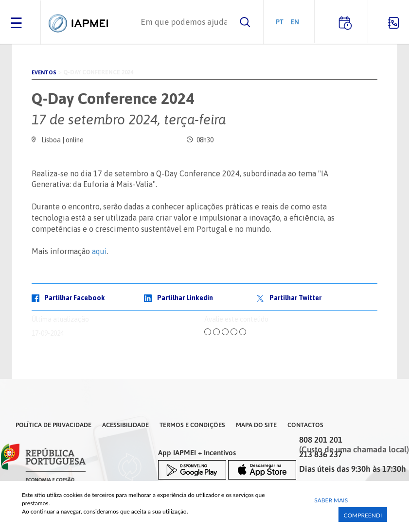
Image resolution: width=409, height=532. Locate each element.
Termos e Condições (192, 425)
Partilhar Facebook (75, 298)
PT (280, 22)
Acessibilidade (125, 425)
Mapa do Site (256, 425)
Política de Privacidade (53, 425)
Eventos (44, 72)
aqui (99, 251)
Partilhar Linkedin (185, 298)
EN (295, 22)
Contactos (305, 425)
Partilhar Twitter (295, 298)
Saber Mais (331, 500)
